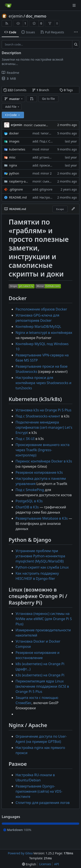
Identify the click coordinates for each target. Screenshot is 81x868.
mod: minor (41, 149)
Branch (41, 90)
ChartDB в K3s (27, 507)
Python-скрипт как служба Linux (42, 567)
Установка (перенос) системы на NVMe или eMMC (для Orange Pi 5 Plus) (44, 619)
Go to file (48, 99)
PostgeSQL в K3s (29, 501)
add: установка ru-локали (51, 157)
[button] (32, 99)
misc (12, 157)
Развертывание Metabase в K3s (42, 518)
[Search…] (76, 44)
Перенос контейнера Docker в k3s (44, 461)
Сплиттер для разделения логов (43, 803)
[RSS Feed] (7, 23)
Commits (15, 90)
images (14, 141)
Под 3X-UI (25, 439)
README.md (18, 197)
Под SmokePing (30, 490)
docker (14, 133)
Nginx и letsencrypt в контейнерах (44, 333)
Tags (66, 90)
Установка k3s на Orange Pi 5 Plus (43, 410)
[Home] (8, 5)
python (14, 173)
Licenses (45, 864)
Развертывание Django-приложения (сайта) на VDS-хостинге (39, 791)
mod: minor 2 (42, 173)
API (57, 864)
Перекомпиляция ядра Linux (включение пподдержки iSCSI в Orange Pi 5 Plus (42, 686)
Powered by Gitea (20, 853)
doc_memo (36, 16)
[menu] (29, 864)
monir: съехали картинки (42, 125)
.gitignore (16, 189)
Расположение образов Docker (41, 309)
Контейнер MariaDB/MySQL (38, 327)
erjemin (16, 16)
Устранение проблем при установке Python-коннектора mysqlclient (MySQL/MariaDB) (40, 556)
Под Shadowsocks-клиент (38, 416)
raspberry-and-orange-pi (19, 181)
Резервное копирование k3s (39, 472)
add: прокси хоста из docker (53, 165)
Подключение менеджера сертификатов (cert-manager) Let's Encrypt (44, 427)
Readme (10, 73)
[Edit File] (73, 209)
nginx (13, 165)
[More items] (76, 32)
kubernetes (17, 149)
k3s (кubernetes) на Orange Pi (40, 675)
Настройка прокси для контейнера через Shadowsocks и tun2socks (43, 383)
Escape (60, 209)
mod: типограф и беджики (52, 133)
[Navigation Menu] (75, 5)
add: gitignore (42, 189)
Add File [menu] (13, 107)
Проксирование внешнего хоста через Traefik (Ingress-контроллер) (43, 450)
